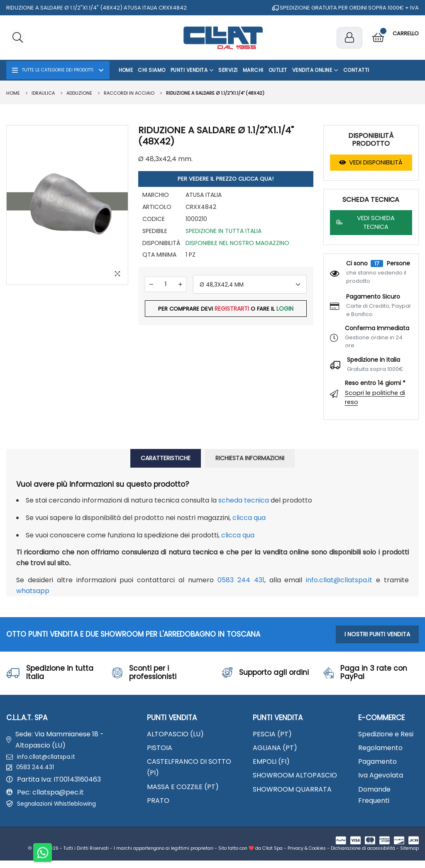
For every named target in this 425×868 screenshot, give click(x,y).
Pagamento (377, 761)
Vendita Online (315, 70)
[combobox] (250, 286)
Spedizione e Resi (386, 734)
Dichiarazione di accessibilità (363, 856)
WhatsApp (33, 591)
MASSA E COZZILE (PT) (183, 787)
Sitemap (409, 856)
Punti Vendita (192, 70)
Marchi (253, 70)
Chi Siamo (151, 70)
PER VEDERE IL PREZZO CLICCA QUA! (226, 180)
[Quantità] (166, 286)
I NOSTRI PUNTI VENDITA (377, 634)
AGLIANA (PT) (275, 748)
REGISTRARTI (232, 311)
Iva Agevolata (381, 775)
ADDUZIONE (79, 93)
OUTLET (278, 70)
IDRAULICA (43, 93)
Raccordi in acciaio (129, 93)
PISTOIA (160, 748)
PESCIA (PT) (272, 734)
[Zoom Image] (117, 273)
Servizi (228, 70)
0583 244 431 (241, 580)
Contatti (356, 70)
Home (126, 70)
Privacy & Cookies (307, 856)
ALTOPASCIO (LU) (175, 734)
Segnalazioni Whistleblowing (63, 810)
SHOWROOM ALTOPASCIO (295, 775)
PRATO (158, 801)
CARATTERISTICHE (166, 458)
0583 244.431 (37, 771)
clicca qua (249, 518)
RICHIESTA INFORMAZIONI (250, 458)
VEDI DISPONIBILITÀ (371, 162)
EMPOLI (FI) (271, 761)
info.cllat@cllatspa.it (339, 580)
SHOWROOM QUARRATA (292, 789)
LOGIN (286, 311)
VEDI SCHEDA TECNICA (365, 222)
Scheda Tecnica (244, 500)
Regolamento (380, 748)
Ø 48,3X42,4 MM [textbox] (222, 286)
